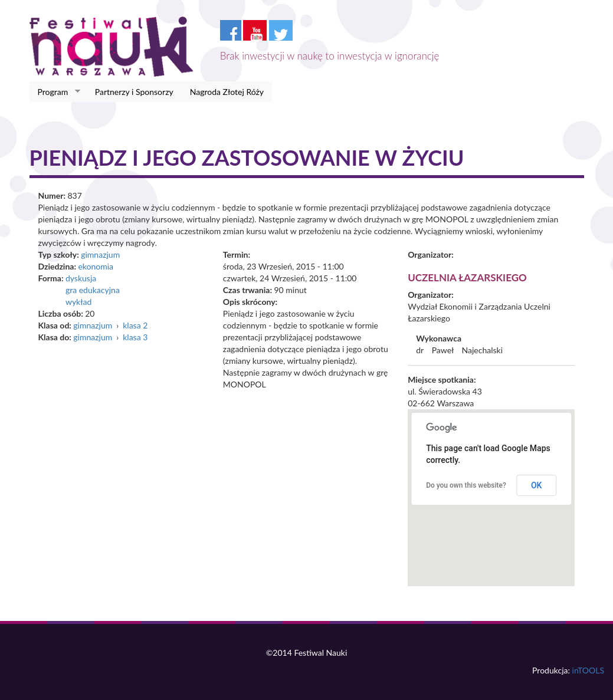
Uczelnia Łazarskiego (467, 277)
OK (537, 485)
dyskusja (81, 278)
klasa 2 (135, 325)
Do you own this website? (466, 485)
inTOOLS (588, 670)
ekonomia (96, 266)
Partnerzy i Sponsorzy (134, 92)
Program (55, 92)
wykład (78, 302)
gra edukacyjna (93, 290)
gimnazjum (100, 254)
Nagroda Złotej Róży (227, 92)
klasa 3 (135, 337)
